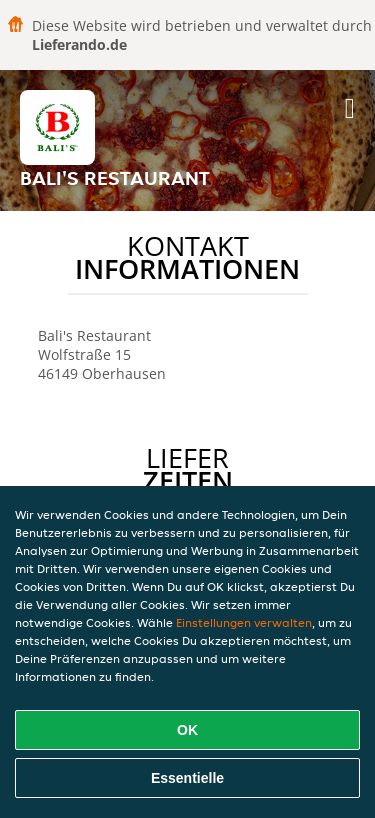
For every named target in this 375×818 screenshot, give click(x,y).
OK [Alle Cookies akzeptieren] (187, 730)
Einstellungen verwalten (244, 622)
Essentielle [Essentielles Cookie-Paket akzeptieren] (187, 778)
